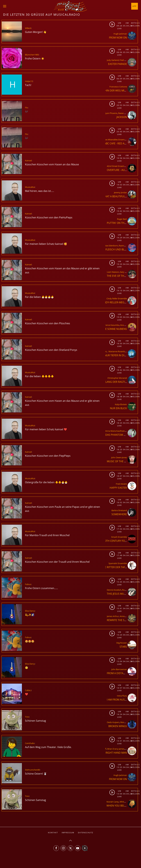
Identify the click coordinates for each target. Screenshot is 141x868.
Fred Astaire (125, 60)
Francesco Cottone (118, 87)
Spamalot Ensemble (118, 563)
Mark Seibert (126, 722)
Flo (26, 108)
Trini (27, 717)
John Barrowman (119, 669)
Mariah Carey (113, 802)
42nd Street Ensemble (117, 166)
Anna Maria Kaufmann (116, 431)
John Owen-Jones (119, 457)
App (135, 6)
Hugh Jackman (120, 34)
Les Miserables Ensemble (116, 140)
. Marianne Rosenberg (118, 351)
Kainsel (28, 160)
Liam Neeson (113, 272)
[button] (5, 6)
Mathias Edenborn (109, 246)
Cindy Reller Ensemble (117, 298)
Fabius (28, 584)
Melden (134, 26)
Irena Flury (122, 696)
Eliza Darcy (30, 611)
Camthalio (30, 743)
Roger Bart (122, 219)
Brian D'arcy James (116, 749)
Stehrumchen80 (32, 770)
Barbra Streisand (119, 510)
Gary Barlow (125, 272)
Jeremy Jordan (120, 192)
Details (134, 23)
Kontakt (53, 833)
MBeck (28, 28)
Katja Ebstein (121, 404)
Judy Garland (113, 60)
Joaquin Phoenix (110, 113)
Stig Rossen (122, 643)
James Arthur (113, 616)
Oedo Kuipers (113, 722)
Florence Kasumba (111, 325)
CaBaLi (28, 690)
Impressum (68, 833)
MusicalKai (30, 187)
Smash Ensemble (119, 537)
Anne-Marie (125, 616)
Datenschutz (86, 833)
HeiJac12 (29, 81)
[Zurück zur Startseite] (70, 6)
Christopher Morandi (117, 378)
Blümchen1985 (32, 55)
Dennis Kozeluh (114, 590)
